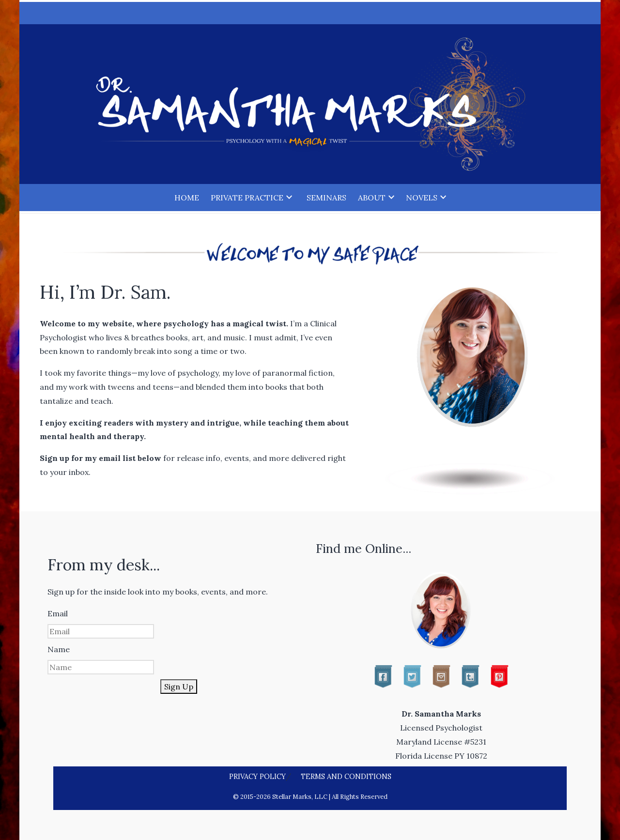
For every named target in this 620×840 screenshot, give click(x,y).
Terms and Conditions (346, 777)
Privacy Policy (257, 777)
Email (58, 613)
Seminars (326, 198)
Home (187, 198)
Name (59, 649)
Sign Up (179, 687)
